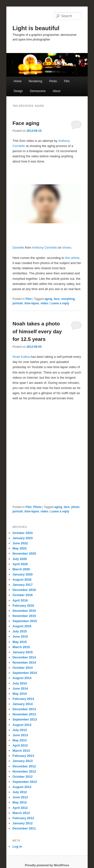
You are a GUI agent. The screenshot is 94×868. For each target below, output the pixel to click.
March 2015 (21, 647)
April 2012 (20, 808)
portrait (18, 303)
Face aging (26, 123)
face (57, 299)
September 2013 (25, 719)
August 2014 (22, 678)
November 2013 (24, 714)
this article (72, 258)
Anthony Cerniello (45, 247)
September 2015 (25, 621)
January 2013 (22, 761)
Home (18, 81)
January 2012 (22, 823)
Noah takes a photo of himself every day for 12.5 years (37, 331)
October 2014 (22, 668)
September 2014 (25, 673)
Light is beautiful (36, 28)
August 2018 (22, 580)
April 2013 (20, 745)
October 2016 (22, 595)
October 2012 (22, 777)
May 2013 (20, 740)
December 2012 (24, 766)
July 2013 (20, 730)
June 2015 (20, 636)
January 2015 (22, 652)
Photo (53, 81)
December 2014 (24, 657)
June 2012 (20, 797)
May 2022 (20, 548)
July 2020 (20, 559)
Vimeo (67, 247)
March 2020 (21, 569)
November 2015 (24, 616)
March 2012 (21, 813)
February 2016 (23, 606)
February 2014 (23, 699)
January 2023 (22, 538)
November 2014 (24, 662)
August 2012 (22, 787)
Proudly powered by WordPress (47, 865)
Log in (17, 847)
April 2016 (20, 600)
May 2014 (20, 694)
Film (67, 81)
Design (18, 91)
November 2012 (24, 771)
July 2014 (20, 683)
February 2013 (23, 756)
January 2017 (22, 585)
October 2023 (22, 533)
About (57, 91)
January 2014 (22, 704)
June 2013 (20, 735)
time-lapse (32, 303)
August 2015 (22, 626)
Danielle (18, 247)
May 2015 (20, 642)
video (44, 303)
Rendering (35, 81)
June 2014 (20, 688)
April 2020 (20, 564)
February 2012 (23, 818)
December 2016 (24, 590)
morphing (68, 299)
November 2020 (24, 554)
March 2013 (21, 751)
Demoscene (38, 91)
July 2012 (20, 792)
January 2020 (22, 574)
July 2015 (20, 631)
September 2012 (25, 782)
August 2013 (22, 725)
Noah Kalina (21, 357)
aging (48, 299)
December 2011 (24, 828)
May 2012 (20, 802)
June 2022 (20, 543)
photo (75, 507)
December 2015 (24, 611)
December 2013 (24, 709)
